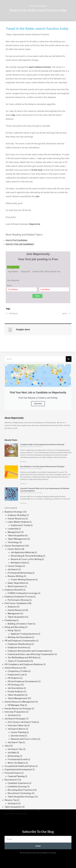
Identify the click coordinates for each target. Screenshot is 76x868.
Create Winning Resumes (23, 580)
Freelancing (10, 620)
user (37, 196)
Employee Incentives (18, 647)
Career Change (15, 566)
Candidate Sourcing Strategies (22, 810)
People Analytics (16, 692)
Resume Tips (11, 800)
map (13, 115)
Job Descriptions (15, 688)
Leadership (13, 529)
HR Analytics (14, 678)
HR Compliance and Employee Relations (24, 664)
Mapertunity (35, 224)
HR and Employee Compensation (20, 641)
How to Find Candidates (17, 240)
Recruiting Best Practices (20, 790)
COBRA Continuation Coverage (23, 593)
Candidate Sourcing (17, 787)
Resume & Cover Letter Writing (26, 559)
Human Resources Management (20, 702)
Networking (13, 756)
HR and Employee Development (23, 681)
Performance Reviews (18, 600)
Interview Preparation (15, 712)
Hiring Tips (13, 630)
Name (9, 285)
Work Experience (16, 586)
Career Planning (18, 732)
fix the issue (37, 170)
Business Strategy (13, 512)
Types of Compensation (19, 661)
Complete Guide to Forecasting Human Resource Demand (42, 445)
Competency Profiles (18, 671)
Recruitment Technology (20, 793)
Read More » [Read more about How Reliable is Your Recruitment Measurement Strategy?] (24, 484)
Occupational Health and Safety (20, 766)
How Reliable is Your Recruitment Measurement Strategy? (42, 467)
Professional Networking (20, 573)
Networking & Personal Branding (27, 556)
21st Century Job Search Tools (22, 722)
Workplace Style (19, 563)
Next (37, 296)
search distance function (40, 67)
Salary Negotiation (17, 583)
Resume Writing (15, 576)
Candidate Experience (18, 783)
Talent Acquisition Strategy (21, 797)
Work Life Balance (16, 763)
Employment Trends (20, 525)
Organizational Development (18, 770)
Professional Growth (18, 759)
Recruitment (11, 780)
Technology (13, 542)
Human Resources (16, 519)
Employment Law (16, 675)
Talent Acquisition (16, 536)
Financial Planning (16, 776)
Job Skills (12, 753)
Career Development (15, 546)
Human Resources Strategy (18, 709)
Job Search (13, 569)
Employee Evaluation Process (19, 597)
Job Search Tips (15, 742)
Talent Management (17, 539)
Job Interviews (18, 736)
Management (14, 532)
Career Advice (14, 549)
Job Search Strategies (15, 719)
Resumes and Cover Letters (24, 739)
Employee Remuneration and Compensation (29, 651)
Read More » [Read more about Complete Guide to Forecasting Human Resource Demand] (24, 462)
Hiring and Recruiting (15, 627)
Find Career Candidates (38, 6)
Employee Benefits (14, 590)
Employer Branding (17, 515)
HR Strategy (14, 685)
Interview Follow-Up (17, 725)
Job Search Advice (16, 729)
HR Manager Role (16, 705)
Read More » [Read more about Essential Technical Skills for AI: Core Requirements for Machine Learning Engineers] (24, 503)
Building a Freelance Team (20, 624)
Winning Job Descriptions (20, 637)
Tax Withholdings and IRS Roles (23, 658)
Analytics (12, 607)
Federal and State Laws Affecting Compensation (31, 654)
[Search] (69, 359)
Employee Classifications (20, 644)
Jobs (7, 746)
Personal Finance (13, 773)
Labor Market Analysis (18, 522)
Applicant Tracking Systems (24, 634)
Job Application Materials (23, 552)
